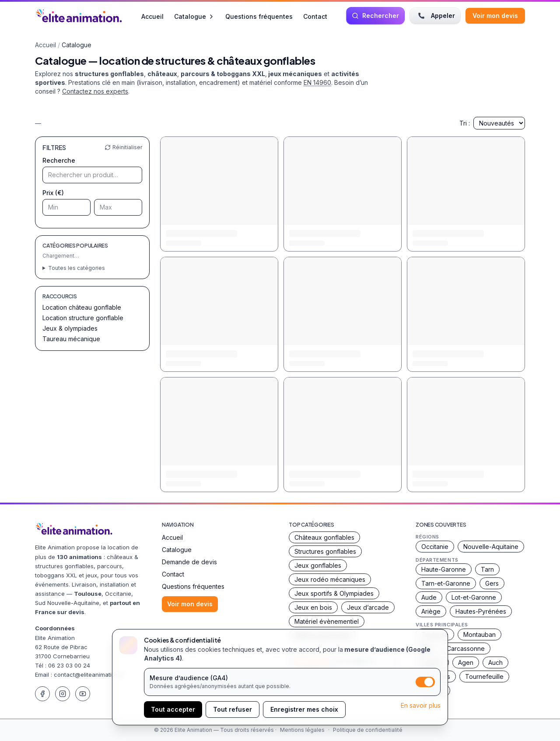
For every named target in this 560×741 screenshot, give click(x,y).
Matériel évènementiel (327, 621)
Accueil (152, 16)
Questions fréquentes (259, 16)
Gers (492, 583)
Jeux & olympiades (70, 328)
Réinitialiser (123, 147)
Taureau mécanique (71, 339)
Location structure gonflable (83, 318)
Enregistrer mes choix (304, 709)
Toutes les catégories (77, 268)
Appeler (435, 16)
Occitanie (435, 547)
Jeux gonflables (318, 565)
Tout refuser (233, 709)
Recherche (59, 160)
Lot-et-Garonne (474, 597)
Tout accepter (173, 709)
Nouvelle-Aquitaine (491, 547)
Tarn (487, 569)
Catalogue (194, 16)
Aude (429, 597)
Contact (315, 16)
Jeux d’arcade (368, 607)
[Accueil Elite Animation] (79, 16)
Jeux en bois (313, 607)
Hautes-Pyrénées (481, 611)
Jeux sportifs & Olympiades (334, 593)
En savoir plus (421, 705)
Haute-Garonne (444, 569)
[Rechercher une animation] (375, 16)
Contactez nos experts (95, 91)
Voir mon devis (495, 16)
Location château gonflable (82, 307)
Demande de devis (189, 562)
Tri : (492, 123)
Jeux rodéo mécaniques (330, 579)
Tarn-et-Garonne (446, 583)
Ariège (431, 611)
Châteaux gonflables (324, 537)
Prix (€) (53, 193)
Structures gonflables (325, 551)
